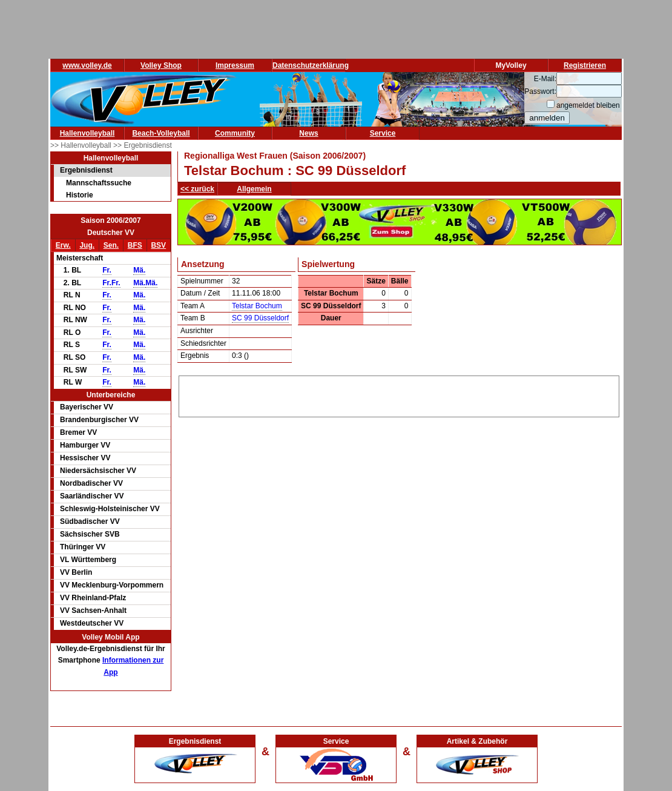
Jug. (87, 245)
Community (235, 133)
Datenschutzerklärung (311, 65)
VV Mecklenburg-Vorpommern (112, 585)
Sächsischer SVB (90, 534)
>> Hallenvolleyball (82, 145)
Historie (80, 195)
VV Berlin (76, 572)
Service (383, 133)
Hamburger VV (85, 445)
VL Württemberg (88, 560)
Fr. (107, 270)
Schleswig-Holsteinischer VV (110, 509)
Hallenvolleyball (87, 133)
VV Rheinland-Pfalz (93, 598)
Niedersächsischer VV (98, 471)
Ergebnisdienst (86, 170)
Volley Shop (161, 65)
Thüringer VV (83, 547)
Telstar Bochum (257, 306)
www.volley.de (87, 65)
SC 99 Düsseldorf (260, 318)
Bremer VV (78, 432)
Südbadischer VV (90, 521)
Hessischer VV (85, 458)
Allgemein (254, 189)
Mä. (139, 270)
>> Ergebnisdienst (143, 145)
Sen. (111, 245)
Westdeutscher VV (92, 623)
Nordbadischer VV (91, 483)
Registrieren (585, 65)
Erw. (63, 245)
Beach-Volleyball (161, 133)
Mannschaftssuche (99, 183)
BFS (135, 245)
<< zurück (197, 189)
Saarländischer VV (92, 496)
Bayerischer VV (87, 407)
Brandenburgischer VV (99, 420)
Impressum (235, 65)
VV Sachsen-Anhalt (93, 611)
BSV (158, 245)
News (308, 133)
